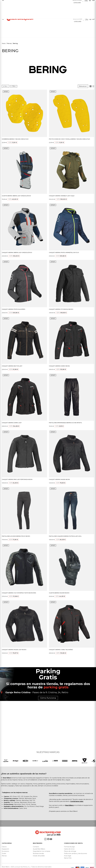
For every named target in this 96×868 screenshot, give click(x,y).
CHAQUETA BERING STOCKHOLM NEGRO (61, 309)
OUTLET (6, 92)
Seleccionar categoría (78, 20)
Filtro (14, 86)
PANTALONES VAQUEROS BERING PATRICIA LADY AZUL (65, 536)
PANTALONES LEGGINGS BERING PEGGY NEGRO (16, 536)
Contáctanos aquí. (77, 801)
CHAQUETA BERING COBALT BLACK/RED (61, 650)
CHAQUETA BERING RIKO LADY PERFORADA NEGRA (17, 479)
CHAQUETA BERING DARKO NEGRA (59, 366)
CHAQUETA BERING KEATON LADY (12, 366)
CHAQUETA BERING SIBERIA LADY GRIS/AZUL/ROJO (17, 253)
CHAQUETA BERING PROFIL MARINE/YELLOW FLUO (64, 253)
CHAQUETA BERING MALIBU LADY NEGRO (14, 650)
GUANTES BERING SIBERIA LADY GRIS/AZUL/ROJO (16, 196)
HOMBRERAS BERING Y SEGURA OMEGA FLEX (15, 139)
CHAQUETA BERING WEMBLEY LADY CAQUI (62, 196)
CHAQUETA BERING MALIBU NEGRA (59, 479)
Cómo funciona (48, 698)
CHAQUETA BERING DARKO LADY (12, 423)
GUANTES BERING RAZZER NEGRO (59, 593)
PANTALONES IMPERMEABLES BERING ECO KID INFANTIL (65, 423)
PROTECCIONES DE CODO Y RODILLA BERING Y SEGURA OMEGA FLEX (69, 139)
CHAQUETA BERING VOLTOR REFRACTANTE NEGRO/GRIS (19, 593)
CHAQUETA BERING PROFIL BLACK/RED (14, 309)
